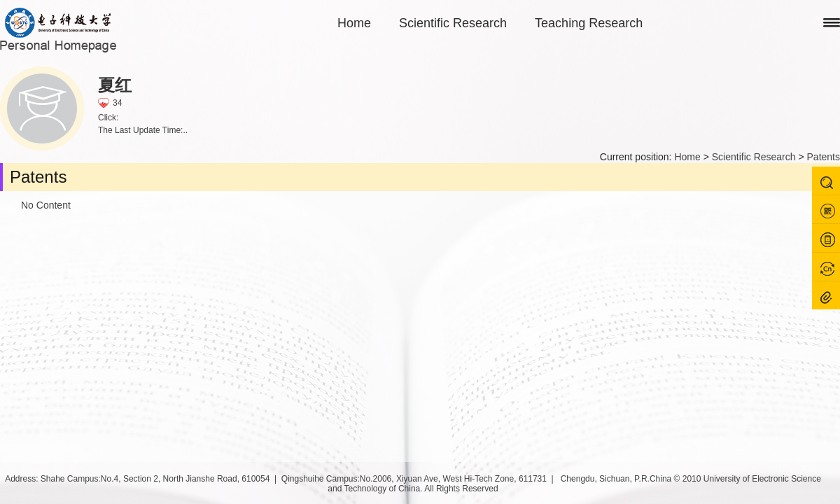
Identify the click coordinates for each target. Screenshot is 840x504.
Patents (824, 157)
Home (354, 23)
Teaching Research (589, 23)
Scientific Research (453, 23)
